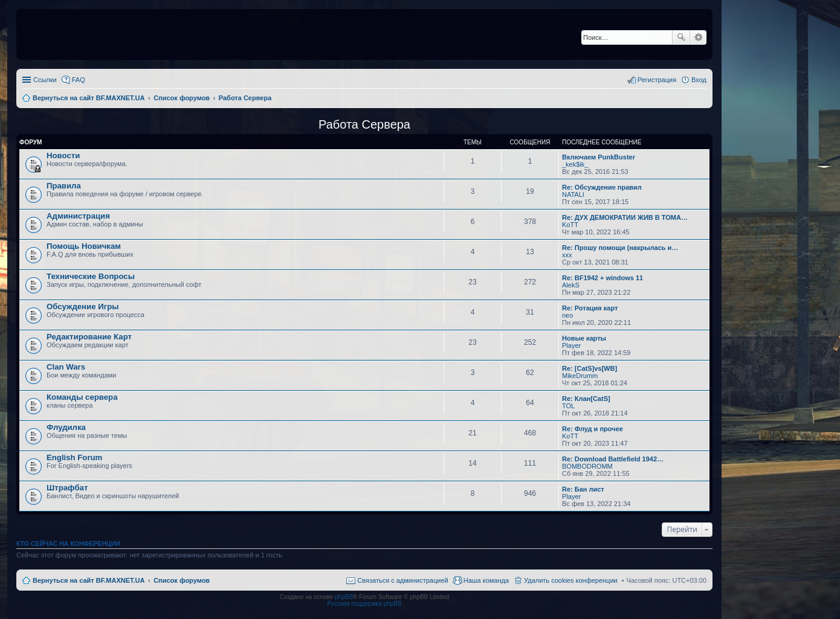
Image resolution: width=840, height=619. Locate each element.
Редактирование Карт (89, 337)
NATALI (573, 194)
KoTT (570, 225)
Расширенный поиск (698, 37)
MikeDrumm (580, 376)
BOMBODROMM (587, 466)
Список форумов (182, 580)
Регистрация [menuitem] (657, 80)
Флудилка (66, 427)
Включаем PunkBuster (599, 157)
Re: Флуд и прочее (593, 429)
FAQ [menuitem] (79, 80)
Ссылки (45, 80)
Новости (63, 156)
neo (567, 315)
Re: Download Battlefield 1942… (613, 459)
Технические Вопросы (91, 276)
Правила (64, 186)
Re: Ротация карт (590, 308)
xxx (567, 255)
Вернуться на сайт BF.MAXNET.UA (89, 580)
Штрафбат (67, 488)
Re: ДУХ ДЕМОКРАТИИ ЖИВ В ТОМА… (625, 217)
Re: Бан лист (583, 489)
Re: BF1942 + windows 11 (603, 278)
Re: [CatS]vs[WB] (590, 368)
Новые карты (584, 338)
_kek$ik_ (575, 164)
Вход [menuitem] (699, 80)
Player (571, 345)
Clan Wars (66, 367)
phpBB (344, 597)
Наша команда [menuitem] (486, 580)
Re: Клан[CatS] (586, 399)
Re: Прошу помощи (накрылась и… (620, 248)
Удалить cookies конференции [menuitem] (571, 580)
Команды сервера (82, 397)
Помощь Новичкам (84, 246)
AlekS (571, 285)
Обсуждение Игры (82, 306)
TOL (568, 406)
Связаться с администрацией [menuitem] (402, 580)
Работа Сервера (364, 124)
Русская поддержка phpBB (364, 604)
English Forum (74, 457)
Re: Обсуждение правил (602, 187)
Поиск (681, 37)
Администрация (78, 216)
